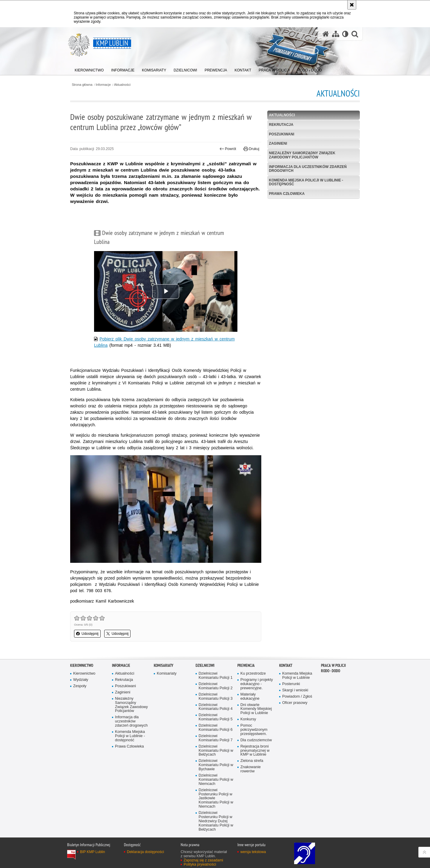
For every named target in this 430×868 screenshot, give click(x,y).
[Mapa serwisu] (336, 34)
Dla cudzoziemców (256, 740)
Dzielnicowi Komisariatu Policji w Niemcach (216, 780)
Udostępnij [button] (87, 634)
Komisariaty (163, 665)
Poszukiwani (282, 134)
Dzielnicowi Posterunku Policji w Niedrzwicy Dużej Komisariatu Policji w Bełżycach (216, 821)
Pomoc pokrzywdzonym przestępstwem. (254, 730)
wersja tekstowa (253, 852)
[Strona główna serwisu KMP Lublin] (326, 34)
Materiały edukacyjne (250, 697)
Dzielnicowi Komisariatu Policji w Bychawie (216, 765)
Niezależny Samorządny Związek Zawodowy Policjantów (302, 155)
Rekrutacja (281, 125)
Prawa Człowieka (287, 194)
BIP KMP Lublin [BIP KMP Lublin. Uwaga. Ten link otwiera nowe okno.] (93, 852)
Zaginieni (278, 143)
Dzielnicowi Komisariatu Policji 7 (216, 738)
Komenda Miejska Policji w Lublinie (297, 676)
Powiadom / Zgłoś (297, 697)
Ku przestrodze (253, 674)
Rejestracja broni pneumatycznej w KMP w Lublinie (255, 751)
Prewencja (246, 665)
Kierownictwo (82, 665)
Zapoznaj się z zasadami (203, 860)
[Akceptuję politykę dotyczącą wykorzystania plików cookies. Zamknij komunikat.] (352, 5)
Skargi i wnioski (295, 690)
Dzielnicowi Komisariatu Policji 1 (216, 676)
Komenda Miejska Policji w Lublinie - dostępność (306, 182)
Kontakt (286, 665)
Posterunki (291, 684)
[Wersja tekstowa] (345, 34)
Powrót (228, 149)
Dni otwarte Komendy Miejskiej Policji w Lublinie (256, 709)
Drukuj (251, 149)
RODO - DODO (331, 671)
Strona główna (82, 85)
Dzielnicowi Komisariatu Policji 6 (216, 728)
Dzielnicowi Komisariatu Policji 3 (216, 697)
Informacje (103, 85)
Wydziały (81, 680)
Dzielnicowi (205, 665)
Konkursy (248, 719)
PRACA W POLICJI (333, 665)
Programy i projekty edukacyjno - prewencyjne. (257, 684)
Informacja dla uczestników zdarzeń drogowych (308, 169)
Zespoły (80, 686)
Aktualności (122, 85)
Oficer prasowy (295, 703)
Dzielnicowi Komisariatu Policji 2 (216, 686)
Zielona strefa (252, 761)
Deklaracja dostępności (145, 852)
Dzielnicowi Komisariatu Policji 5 (216, 717)
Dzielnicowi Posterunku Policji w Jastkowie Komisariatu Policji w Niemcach (216, 799)
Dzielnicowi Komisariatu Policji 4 (216, 707)
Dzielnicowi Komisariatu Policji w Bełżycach (216, 751)
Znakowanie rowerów (251, 769)
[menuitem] (89, 69)
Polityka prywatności (200, 864)
